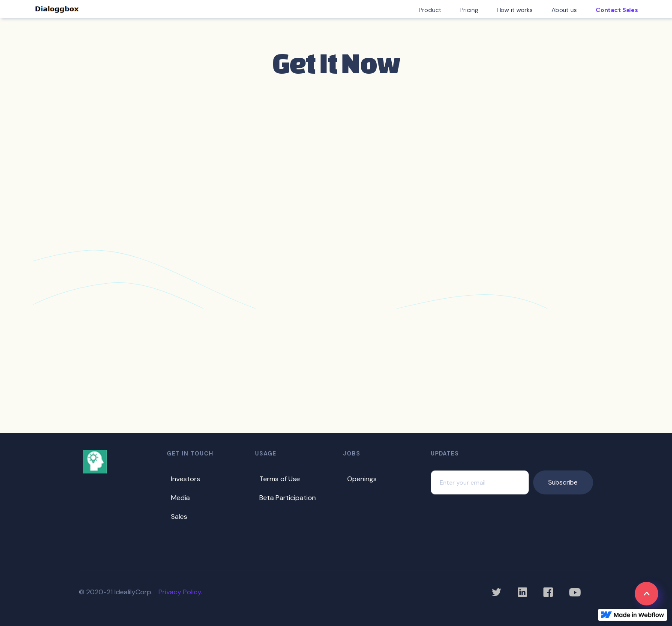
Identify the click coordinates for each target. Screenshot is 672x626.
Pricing (469, 10)
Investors (186, 479)
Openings (362, 479)
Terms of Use (280, 479)
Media (180, 498)
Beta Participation (288, 498)
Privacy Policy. (180, 592)
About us (564, 10)
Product (430, 10)
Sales (179, 517)
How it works (515, 10)
